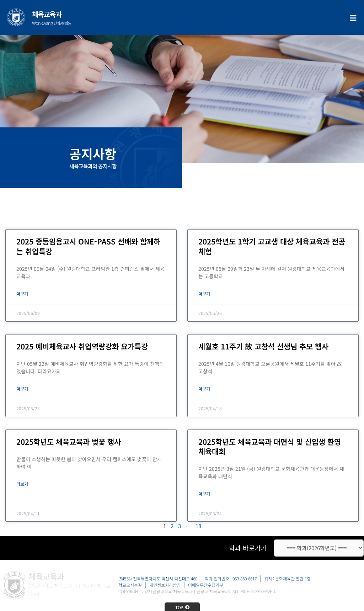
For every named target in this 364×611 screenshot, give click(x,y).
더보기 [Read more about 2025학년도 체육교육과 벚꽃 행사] (22, 484)
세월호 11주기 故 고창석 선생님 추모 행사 (263, 347)
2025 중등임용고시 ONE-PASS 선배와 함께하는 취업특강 (88, 246)
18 (198, 527)
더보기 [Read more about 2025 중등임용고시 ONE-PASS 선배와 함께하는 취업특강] (22, 293)
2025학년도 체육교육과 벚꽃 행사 (69, 442)
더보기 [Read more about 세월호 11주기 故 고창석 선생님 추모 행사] (204, 389)
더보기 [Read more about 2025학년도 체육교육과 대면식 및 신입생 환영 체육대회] (204, 494)
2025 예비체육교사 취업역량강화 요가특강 (82, 347)
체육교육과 (47, 14)
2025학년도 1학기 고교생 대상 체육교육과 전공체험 (272, 246)
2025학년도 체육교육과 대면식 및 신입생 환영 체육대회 (270, 447)
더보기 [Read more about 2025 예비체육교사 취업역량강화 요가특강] (22, 389)
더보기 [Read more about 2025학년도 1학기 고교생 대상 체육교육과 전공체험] (204, 293)
